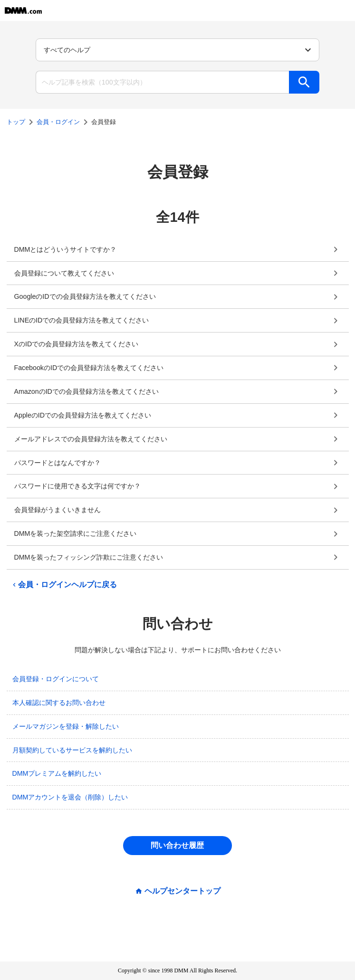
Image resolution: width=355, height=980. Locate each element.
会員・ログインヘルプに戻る (64, 585)
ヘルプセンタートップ (182, 891)
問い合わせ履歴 (177, 845)
